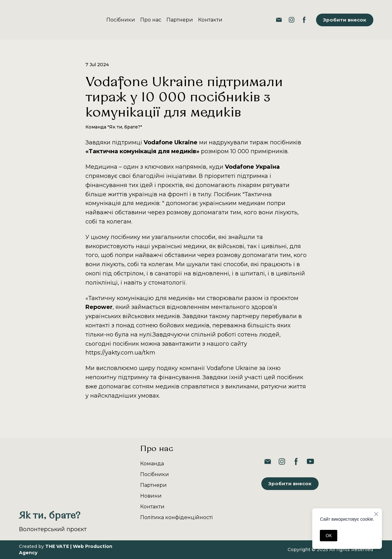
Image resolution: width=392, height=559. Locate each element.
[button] (279, 20)
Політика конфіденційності (176, 517)
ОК (329, 536)
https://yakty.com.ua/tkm (120, 353)
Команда (152, 464)
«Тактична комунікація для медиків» (142, 151)
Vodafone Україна (252, 167)
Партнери (180, 20)
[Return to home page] (37, 20)
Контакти (210, 20)
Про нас (151, 20)
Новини (151, 496)
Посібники (121, 20)
